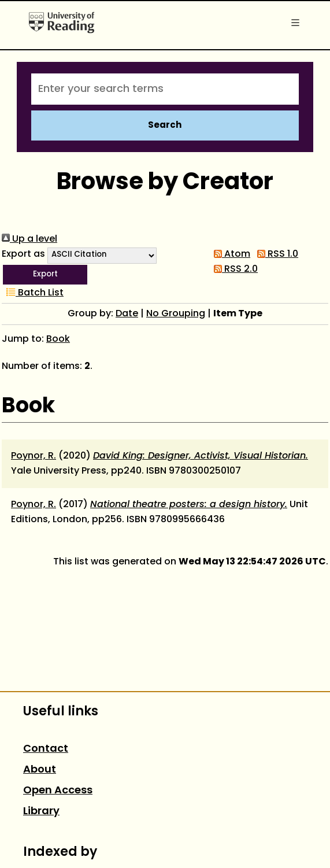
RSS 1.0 (275, 254)
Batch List (33, 293)
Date (127, 314)
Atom (230, 254)
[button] (45, 275)
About (40, 770)
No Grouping (176, 314)
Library (41, 812)
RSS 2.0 (233, 269)
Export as (23, 254)
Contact (46, 749)
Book (58, 339)
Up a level (29, 239)
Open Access (58, 791)
